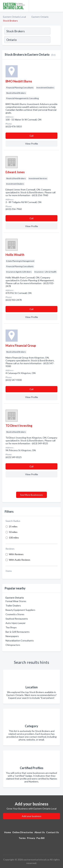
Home (8, 832)
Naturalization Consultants (20, 640)
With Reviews (16, 554)
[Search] (55, 40)
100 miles (14, 538)
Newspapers (12, 636)
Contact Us (53, 832)
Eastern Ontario (40, 17)
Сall (32, 136)
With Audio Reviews (20, 560)
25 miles (13, 526)
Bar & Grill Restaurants (18, 632)
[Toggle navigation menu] (58, 6)
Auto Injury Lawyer (16, 623)
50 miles (13, 532)
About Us (40, 832)
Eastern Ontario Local (14, 17)
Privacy (31, 838)
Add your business (32, 816)
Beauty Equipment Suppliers (20, 610)
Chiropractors (13, 645)
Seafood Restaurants (17, 619)
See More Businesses (32, 495)
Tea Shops (11, 627)
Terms (22, 838)
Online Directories (23, 832)
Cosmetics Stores (15, 614)
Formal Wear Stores (16, 601)
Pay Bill (40, 838)
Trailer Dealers (13, 605)
